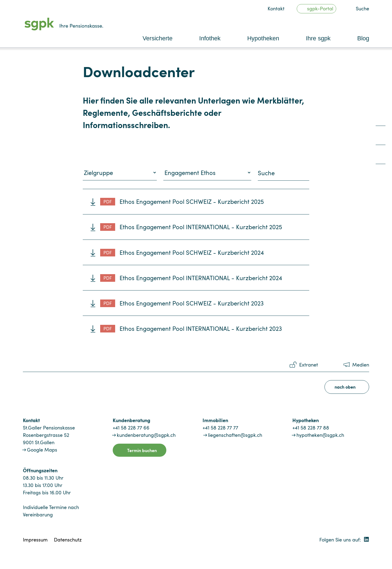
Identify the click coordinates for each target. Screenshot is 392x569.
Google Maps (42, 450)
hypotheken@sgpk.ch (320, 435)
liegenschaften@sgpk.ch (235, 435)
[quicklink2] (381, 137)
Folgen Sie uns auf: (344, 540)
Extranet (309, 365)
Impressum (35, 540)
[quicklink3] (381, 157)
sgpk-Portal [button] (320, 8)
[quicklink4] (381, 176)
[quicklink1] (381, 118)
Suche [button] (362, 8)
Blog (363, 38)
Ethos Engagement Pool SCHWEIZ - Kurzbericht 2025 (182, 201)
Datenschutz (68, 540)
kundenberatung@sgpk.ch (146, 435)
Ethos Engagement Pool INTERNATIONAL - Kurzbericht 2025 (191, 227)
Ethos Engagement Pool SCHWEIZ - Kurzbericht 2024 (182, 252)
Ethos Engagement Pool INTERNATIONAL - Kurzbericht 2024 (191, 278)
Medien (361, 365)
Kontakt (276, 8)
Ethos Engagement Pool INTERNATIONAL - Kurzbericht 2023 (191, 328)
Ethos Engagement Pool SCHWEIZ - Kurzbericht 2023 (182, 303)
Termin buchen (142, 450)
